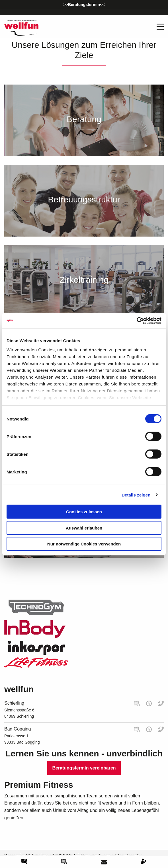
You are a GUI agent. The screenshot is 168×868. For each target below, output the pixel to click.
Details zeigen (136, 495)
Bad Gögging (18, 729)
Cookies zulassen (84, 512)
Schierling (14, 703)
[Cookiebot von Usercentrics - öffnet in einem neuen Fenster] (137, 321)
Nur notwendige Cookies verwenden (84, 544)
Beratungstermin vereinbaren (84, 768)
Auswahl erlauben (84, 528)
